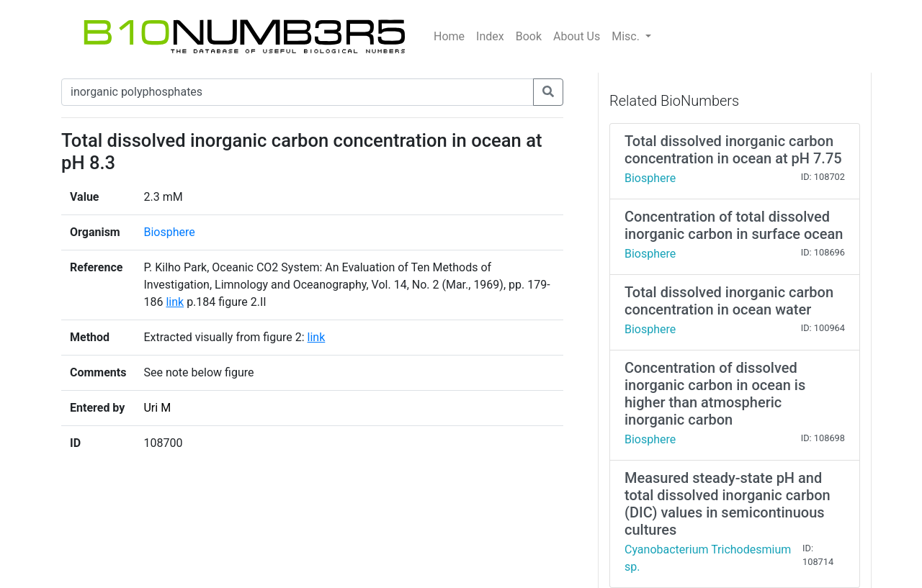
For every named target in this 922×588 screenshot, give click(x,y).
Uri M (157, 408)
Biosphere (169, 232)
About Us (577, 36)
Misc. (627, 36)
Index (490, 36)
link (175, 302)
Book (529, 36)
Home (449, 36)
